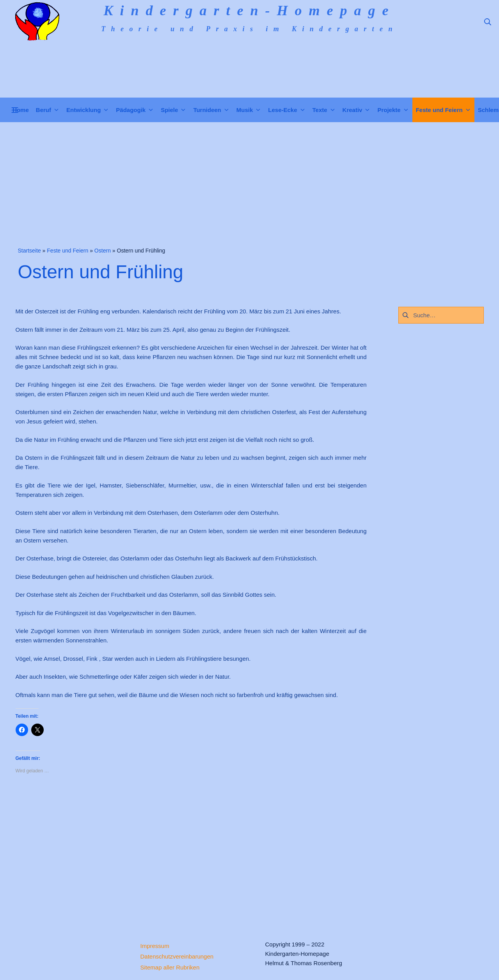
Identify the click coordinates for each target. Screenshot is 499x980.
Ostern (103, 251)
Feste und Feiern (67, 251)
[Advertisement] (250, 181)
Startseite (29, 251)
